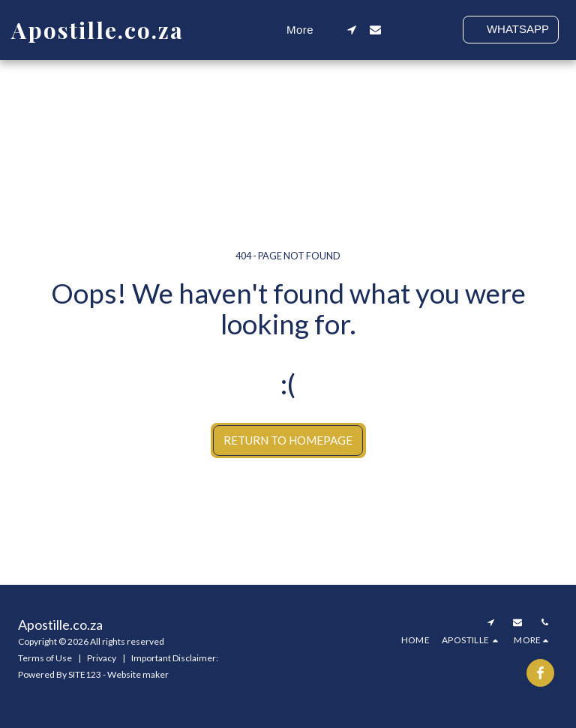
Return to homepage (288, 440)
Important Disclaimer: (175, 658)
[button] (352, 30)
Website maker (138, 674)
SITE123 (85, 674)
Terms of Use (45, 658)
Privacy (102, 658)
